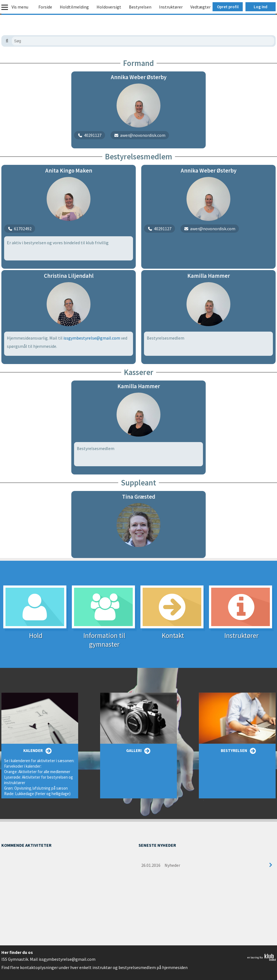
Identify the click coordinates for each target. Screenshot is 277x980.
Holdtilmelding (74, 7)
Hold (36, 632)
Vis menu (20, 7)
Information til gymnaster (104, 636)
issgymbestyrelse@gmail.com (92, 338)
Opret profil (228, 7)
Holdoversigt (109, 7)
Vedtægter (200, 7)
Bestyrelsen (140, 7)
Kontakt (173, 632)
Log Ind (261, 7)
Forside (45, 7)
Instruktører (171, 7)
